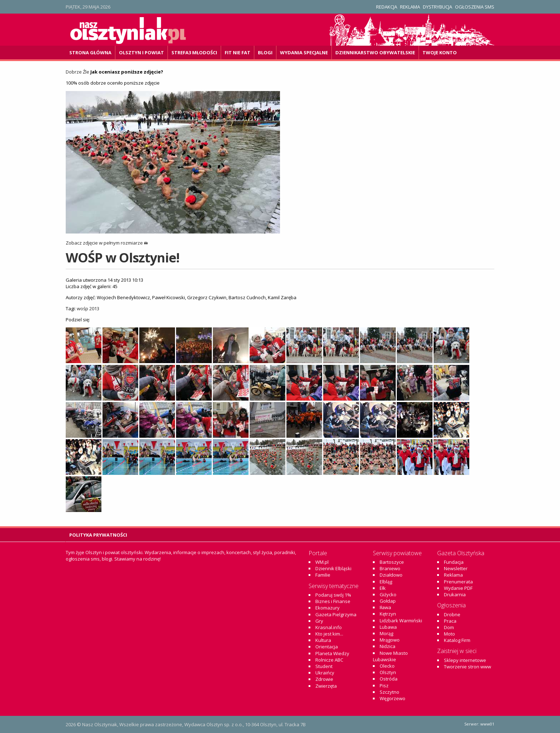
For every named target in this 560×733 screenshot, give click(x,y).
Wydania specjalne (304, 52)
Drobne (452, 614)
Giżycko (388, 594)
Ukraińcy (325, 673)
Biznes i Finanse (333, 601)
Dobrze (74, 72)
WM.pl (322, 562)
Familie (323, 575)
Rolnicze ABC (329, 660)
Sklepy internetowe (465, 660)
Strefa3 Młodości (194, 52)
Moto (449, 634)
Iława (385, 607)
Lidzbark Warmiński (401, 621)
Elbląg (386, 582)
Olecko (387, 666)
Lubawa (388, 627)
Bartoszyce (392, 562)
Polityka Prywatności (98, 535)
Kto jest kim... (329, 634)
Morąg (386, 633)
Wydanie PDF (458, 588)
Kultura (323, 640)
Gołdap (388, 601)
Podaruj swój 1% (333, 595)
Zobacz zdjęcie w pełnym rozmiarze (107, 243)
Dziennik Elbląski (333, 568)
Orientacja (327, 647)
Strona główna (90, 52)
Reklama (410, 7)
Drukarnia (455, 594)
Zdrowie (324, 679)
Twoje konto (440, 52)
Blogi (265, 52)
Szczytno (389, 692)
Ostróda (389, 679)
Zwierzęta (326, 686)
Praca (450, 621)
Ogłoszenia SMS (475, 7)
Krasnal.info (329, 627)
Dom (449, 627)
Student (324, 666)
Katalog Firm (457, 640)
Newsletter (456, 568)
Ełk (383, 588)
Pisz (384, 686)
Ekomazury (327, 608)
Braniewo (390, 568)
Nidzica (387, 646)
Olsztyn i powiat (141, 52)
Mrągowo (390, 640)
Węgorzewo (392, 698)
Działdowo (391, 575)
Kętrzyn (388, 614)
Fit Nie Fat (237, 52)
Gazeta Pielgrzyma (336, 614)
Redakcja (387, 7)
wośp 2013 (88, 308)
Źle (86, 72)
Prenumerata (458, 582)
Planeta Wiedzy (332, 653)
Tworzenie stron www (467, 667)
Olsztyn (388, 672)
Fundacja (454, 562)
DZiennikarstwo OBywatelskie (375, 52)
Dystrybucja (437, 7)
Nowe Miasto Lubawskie (390, 656)
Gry (319, 621)
